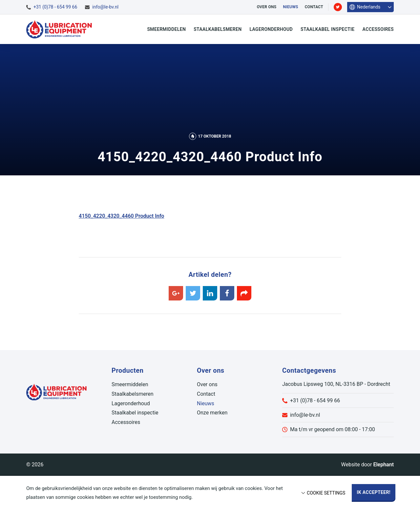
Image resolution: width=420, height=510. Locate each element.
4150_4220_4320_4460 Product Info (121, 216)
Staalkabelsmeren (218, 29)
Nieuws (290, 7)
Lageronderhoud (271, 29)
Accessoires (378, 29)
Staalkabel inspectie (328, 29)
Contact (314, 7)
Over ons (267, 7)
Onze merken (212, 413)
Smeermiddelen (166, 29)
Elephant (383, 465)
